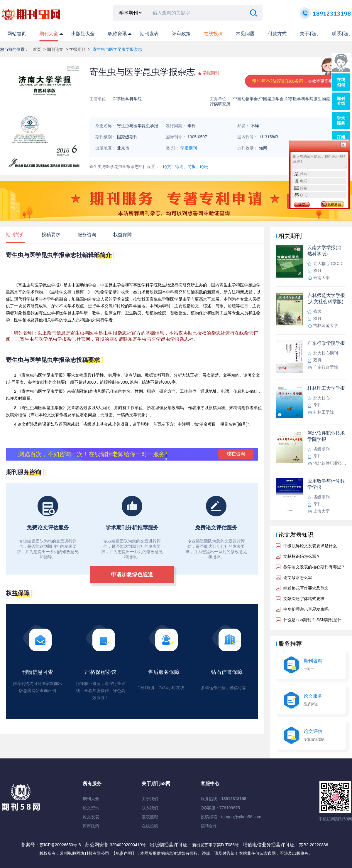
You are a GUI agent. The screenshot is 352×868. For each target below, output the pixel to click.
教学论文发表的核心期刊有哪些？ (314, 567)
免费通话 (334, 204)
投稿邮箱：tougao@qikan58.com (231, 817)
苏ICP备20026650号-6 (60, 845)
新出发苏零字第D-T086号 (215, 845)
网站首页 (17, 34)
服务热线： (224, 799)
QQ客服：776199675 (220, 808)
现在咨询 (236, 454)
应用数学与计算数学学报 (326, 484)
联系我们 (341, 34)
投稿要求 (51, 235)
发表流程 (150, 817)
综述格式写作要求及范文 (306, 588)
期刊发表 (149, 34)
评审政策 (181, 34)
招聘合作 (209, 826)
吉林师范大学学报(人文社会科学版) (326, 298)
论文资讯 (91, 808)
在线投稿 (150, 826)
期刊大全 (49, 34)
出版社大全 (83, 34)
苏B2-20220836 (314, 845)
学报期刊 (77, 49)
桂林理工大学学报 (326, 388)
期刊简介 (15, 235)
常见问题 (245, 34)
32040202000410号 (128, 845)
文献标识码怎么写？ (302, 556)
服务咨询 (87, 235)
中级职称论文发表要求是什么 (310, 546)
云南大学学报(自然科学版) (325, 251)
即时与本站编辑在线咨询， (294, 81)
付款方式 (277, 34)
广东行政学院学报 (326, 343)
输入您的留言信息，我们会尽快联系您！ (320, 162)
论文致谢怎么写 (298, 577)
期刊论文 (55, 49)
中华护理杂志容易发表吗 (306, 609)
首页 (37, 49)
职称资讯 (117, 34)
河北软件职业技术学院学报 (326, 436)
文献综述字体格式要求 (304, 599)
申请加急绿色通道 (132, 575)
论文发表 (91, 817)
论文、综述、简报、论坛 (185, 167)
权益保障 (123, 235)
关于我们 (309, 34)
